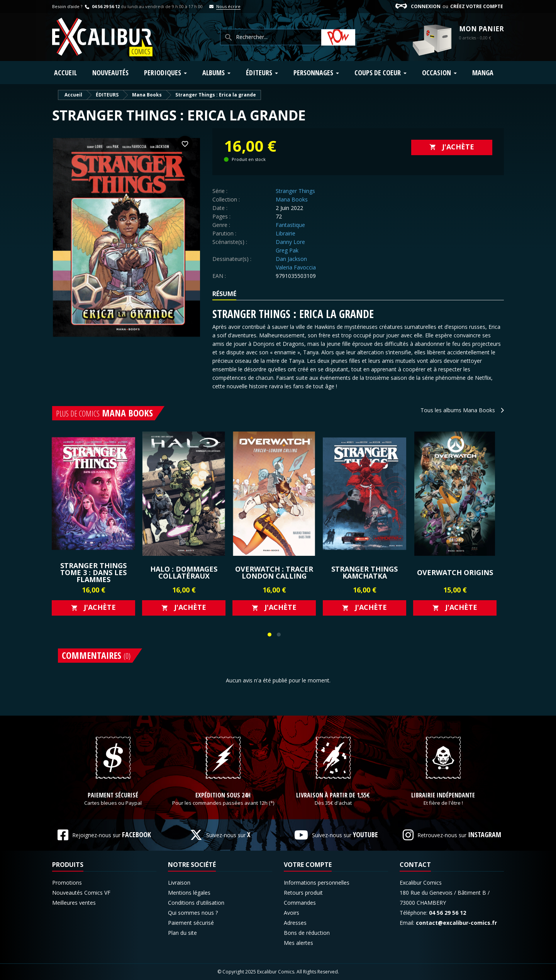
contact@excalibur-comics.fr (456, 923)
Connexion (426, 6)
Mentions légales (189, 893)
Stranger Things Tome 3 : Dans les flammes (93, 572)
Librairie (286, 233)
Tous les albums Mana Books (462, 410)
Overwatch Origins (455, 572)
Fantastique (290, 225)
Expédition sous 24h (223, 796)
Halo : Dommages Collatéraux (184, 572)
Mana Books (292, 199)
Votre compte (308, 865)
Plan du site (182, 933)
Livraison (179, 883)
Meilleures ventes (74, 903)
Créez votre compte (477, 6)
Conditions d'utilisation (196, 903)
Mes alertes (298, 943)
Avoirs (292, 913)
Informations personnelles (317, 883)
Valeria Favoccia (296, 267)
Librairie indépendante (443, 796)
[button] (270, 635)
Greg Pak (287, 250)
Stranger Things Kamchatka (364, 572)
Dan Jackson (291, 259)
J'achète (452, 147)
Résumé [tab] (224, 294)
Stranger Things (295, 191)
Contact (415, 865)
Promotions (67, 883)
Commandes (300, 903)
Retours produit (303, 893)
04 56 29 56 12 (102, 6)
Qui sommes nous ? (193, 913)
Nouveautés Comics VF (81, 893)
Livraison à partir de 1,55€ (333, 796)
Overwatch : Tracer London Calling (274, 572)
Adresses (295, 923)
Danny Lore (290, 242)
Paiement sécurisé (113, 796)
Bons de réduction (307, 933)
